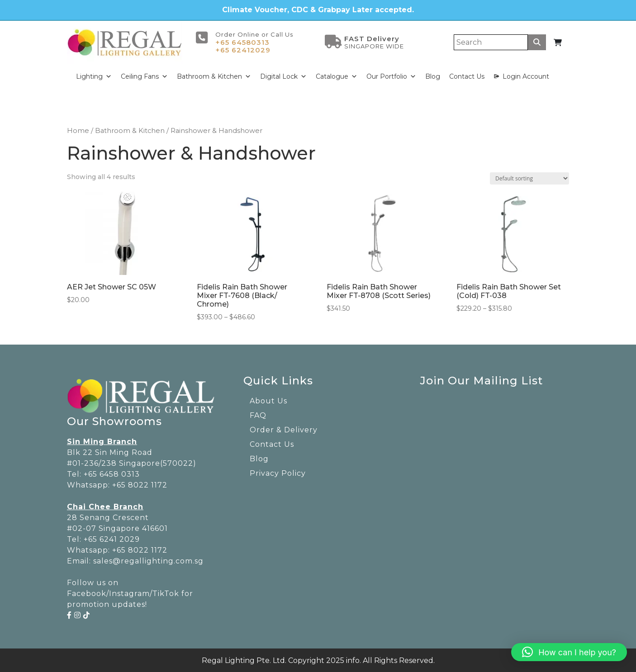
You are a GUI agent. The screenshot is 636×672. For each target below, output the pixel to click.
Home (78, 130)
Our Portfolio (391, 76)
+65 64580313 (242, 41)
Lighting (94, 76)
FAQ (258, 414)
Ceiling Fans (144, 76)
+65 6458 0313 (112, 473)
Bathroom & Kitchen (214, 76)
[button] (569, 652)
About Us (268, 400)
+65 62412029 (243, 49)
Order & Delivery (284, 429)
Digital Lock (283, 76)
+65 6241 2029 (112, 538)
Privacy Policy (278, 472)
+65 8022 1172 (140, 484)
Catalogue (337, 76)
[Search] (491, 41)
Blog (433, 76)
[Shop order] (529, 177)
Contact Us (467, 76)
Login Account (526, 76)
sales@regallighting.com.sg (148, 560)
